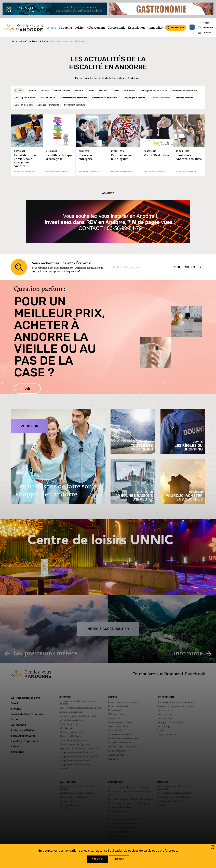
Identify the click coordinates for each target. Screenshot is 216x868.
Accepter (98, 859)
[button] (213, 848)
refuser (119, 859)
